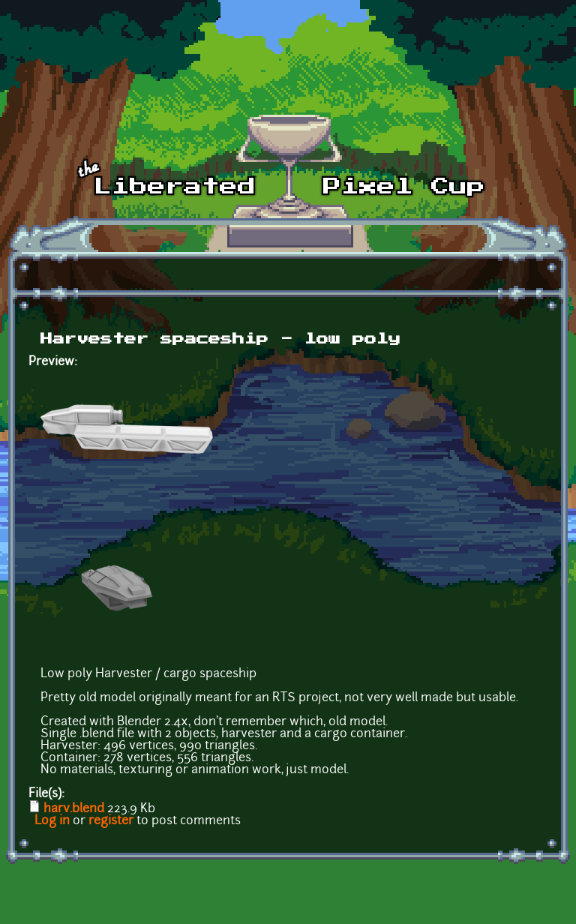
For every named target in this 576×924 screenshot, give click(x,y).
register (111, 821)
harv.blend (74, 809)
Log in (52, 821)
